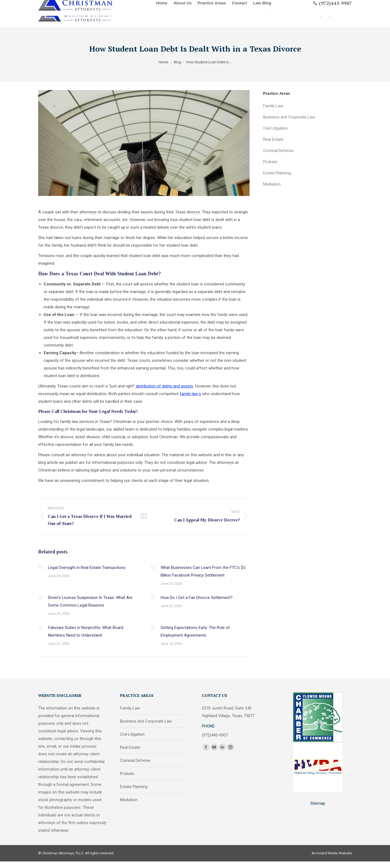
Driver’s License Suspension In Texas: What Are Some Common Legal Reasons (90, 601)
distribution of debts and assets (164, 386)
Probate (270, 162)
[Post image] (40, 567)
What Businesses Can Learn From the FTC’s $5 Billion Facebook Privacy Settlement (203, 571)
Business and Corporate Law (289, 117)
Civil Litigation (275, 128)
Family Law (273, 106)
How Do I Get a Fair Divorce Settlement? (197, 598)
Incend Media (327, 853)
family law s (190, 394)
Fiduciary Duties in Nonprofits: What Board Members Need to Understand (86, 631)
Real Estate (273, 139)
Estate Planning (277, 173)
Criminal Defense (278, 151)
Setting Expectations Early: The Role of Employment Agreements (195, 631)
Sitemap (318, 803)
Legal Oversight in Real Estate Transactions (87, 568)
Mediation (272, 184)
